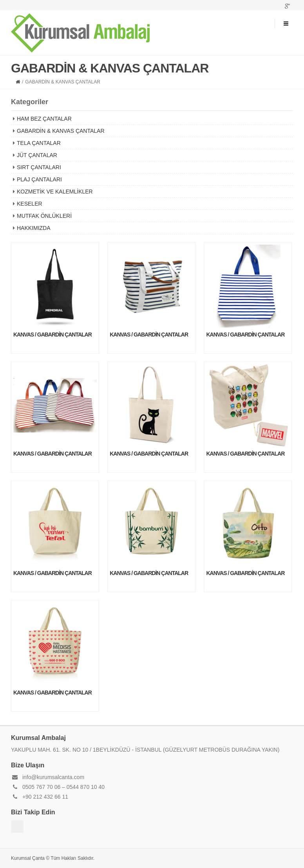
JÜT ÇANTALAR (37, 155)
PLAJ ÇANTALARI (39, 179)
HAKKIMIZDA (34, 228)
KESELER (30, 204)
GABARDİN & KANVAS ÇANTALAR (61, 131)
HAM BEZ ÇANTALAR (44, 119)
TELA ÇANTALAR (39, 143)
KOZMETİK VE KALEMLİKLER (55, 192)
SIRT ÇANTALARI (39, 167)
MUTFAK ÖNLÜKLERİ (44, 216)
